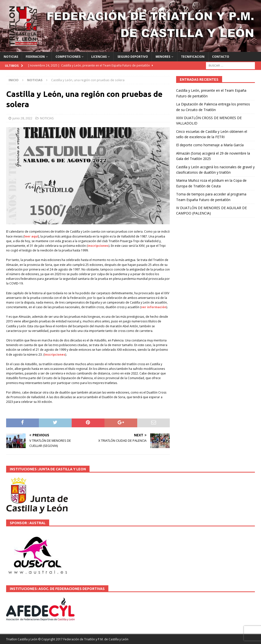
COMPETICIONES (68, 57)
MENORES (163, 57)
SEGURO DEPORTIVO (133, 57)
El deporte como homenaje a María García (210, 145)
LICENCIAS (99, 57)
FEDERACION (35, 57)
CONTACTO (221, 57)
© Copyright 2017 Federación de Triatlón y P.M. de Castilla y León (83, 639)
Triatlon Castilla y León (22, 639)
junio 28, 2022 (22, 118)
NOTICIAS (11, 57)
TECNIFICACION (193, 57)
